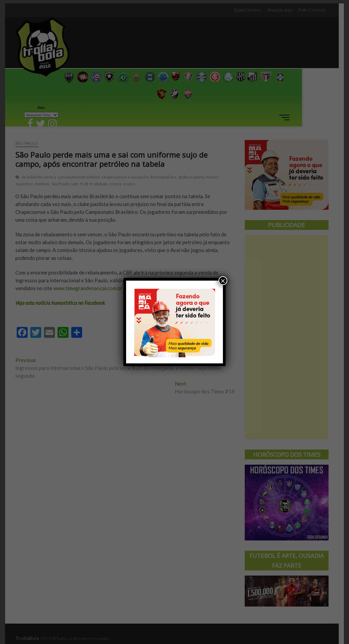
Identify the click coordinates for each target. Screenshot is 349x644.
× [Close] (223, 281)
